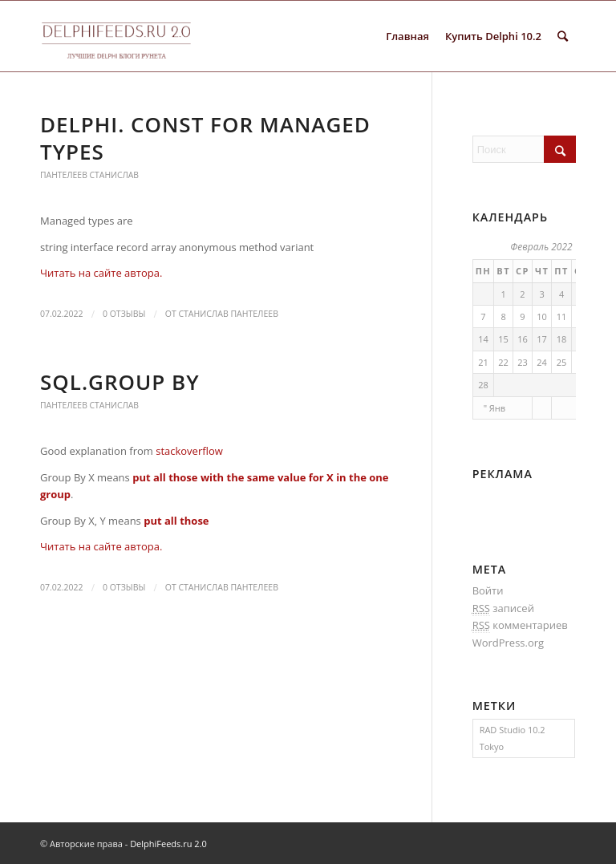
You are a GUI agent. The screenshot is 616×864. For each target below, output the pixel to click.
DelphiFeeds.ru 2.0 (168, 844)
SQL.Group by (120, 382)
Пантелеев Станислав (89, 175)
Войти (488, 590)
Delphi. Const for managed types (205, 138)
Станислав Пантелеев (228, 314)
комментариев (520, 625)
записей (503, 608)
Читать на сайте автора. (101, 273)
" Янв (494, 408)
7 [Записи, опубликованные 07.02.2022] (483, 316)
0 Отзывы (124, 314)
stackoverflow (189, 451)
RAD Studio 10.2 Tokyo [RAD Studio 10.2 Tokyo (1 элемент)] (513, 738)
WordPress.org (509, 643)
